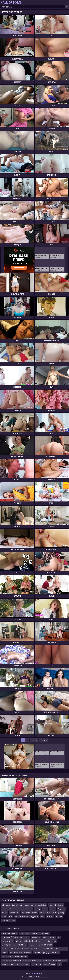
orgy (44, 937)
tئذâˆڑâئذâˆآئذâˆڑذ (8, 941)
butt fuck (59, 917)
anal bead (50, 917)
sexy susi (37, 953)
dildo (11, 917)
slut (59, 937)
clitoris (4, 917)
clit (23, 913)
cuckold (35, 913)
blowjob (5, 913)
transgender (33, 945)
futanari (15, 905)
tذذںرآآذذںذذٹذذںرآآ (25, 933)
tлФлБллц (56, 953)
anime (12, 920)
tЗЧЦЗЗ (16, 956)
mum (43, 917)
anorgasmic (21, 909)
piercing (61, 913)
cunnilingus (24, 917)
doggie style (34, 917)
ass (18, 913)
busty (28, 913)
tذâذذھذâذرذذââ (7, 956)
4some (12, 909)
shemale (5, 964)
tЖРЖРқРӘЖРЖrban (9, 945)
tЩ (33, 964)
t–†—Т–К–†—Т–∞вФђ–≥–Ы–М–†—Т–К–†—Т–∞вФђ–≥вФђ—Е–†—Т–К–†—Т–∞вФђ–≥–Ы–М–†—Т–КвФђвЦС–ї (33, 961)
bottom (30, 909)
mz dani (24, 956)
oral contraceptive (16, 953)
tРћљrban (46, 933)
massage (5, 920)
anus (16, 917)
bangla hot (28, 953)
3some (33, 905)
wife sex (18, 941)
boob (50, 905)
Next (46, 740)
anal (21, 905)
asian (27, 905)
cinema (15, 933)
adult (54, 913)
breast (45, 909)
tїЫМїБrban (22, 945)
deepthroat (62, 909)
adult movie (6, 905)
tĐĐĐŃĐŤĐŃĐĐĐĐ (46, 945)
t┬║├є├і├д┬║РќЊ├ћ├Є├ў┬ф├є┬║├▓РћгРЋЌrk (40, 941)
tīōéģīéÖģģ (36, 933)
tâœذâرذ (5, 953)
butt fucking (42, 905)
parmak (39, 964)
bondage (38, 909)
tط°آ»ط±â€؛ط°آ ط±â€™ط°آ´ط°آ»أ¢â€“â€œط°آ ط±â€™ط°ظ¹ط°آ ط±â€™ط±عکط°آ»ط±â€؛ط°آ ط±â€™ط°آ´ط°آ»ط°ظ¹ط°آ (31, 949)
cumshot (52, 909)
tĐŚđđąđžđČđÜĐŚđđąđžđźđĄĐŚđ (13, 937)
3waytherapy (36, 937)
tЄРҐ (28, 937)
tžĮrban (12, 964)
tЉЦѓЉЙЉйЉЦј (50, 964)
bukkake (5, 909)
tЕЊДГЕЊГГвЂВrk (23, 964)
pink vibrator (59, 905)
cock (49, 913)
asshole (42, 913)
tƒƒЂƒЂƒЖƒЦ (46, 953)
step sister (52, 937)
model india (6, 933)
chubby (12, 913)
